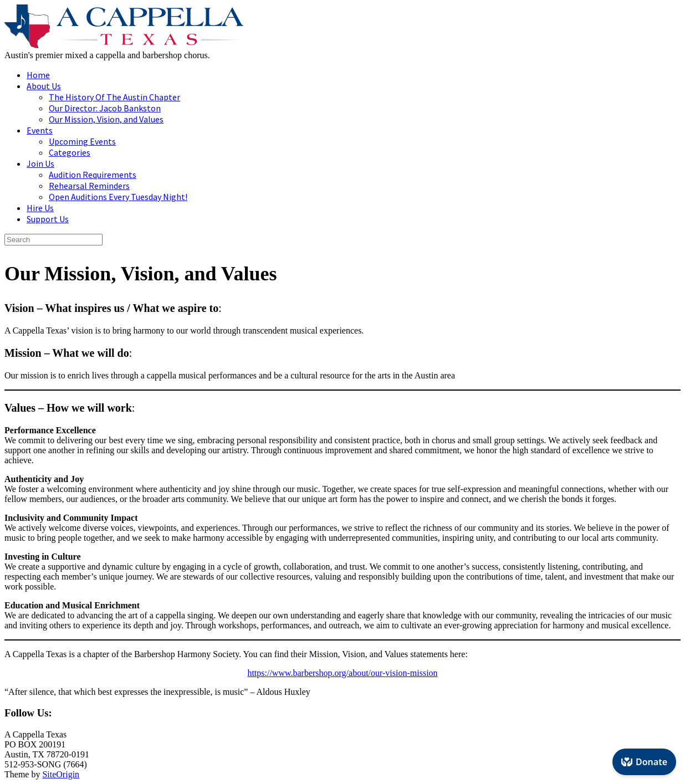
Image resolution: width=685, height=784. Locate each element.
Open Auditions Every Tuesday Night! (118, 197)
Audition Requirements (93, 175)
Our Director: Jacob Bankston (105, 108)
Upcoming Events (82, 141)
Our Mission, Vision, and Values (106, 119)
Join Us (40, 163)
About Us (44, 86)
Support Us (48, 219)
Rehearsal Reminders (89, 186)
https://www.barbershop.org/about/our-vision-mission (342, 673)
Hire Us (40, 208)
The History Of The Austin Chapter (114, 97)
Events (40, 130)
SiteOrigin (61, 774)
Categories (70, 152)
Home (38, 75)
